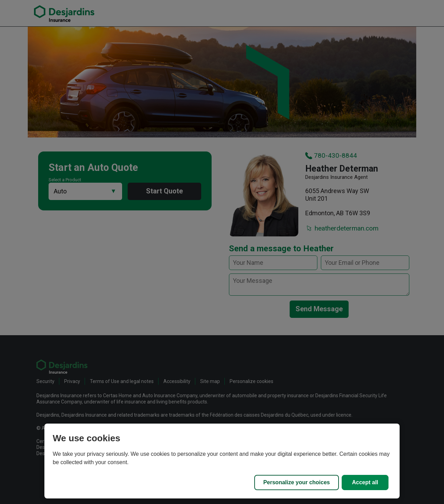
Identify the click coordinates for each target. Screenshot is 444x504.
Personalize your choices (297, 482)
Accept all (365, 482)
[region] (222, 461)
